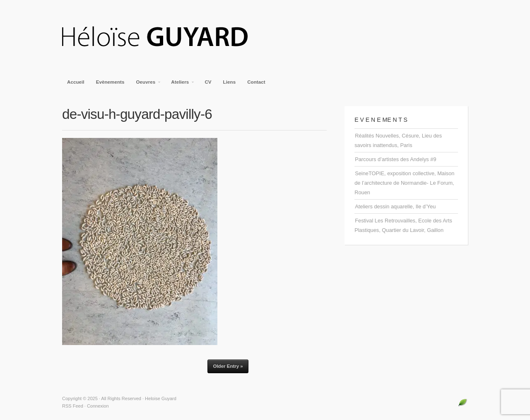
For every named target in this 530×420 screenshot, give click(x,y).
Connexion (98, 406)
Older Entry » (228, 366)
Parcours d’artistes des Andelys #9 (395, 159)
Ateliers (180, 84)
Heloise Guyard (161, 37)
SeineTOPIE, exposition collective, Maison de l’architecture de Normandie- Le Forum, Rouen (404, 183)
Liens (230, 82)
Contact (256, 82)
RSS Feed (73, 406)
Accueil (76, 82)
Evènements (110, 82)
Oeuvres (146, 84)
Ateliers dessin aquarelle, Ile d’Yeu (395, 206)
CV (208, 82)
